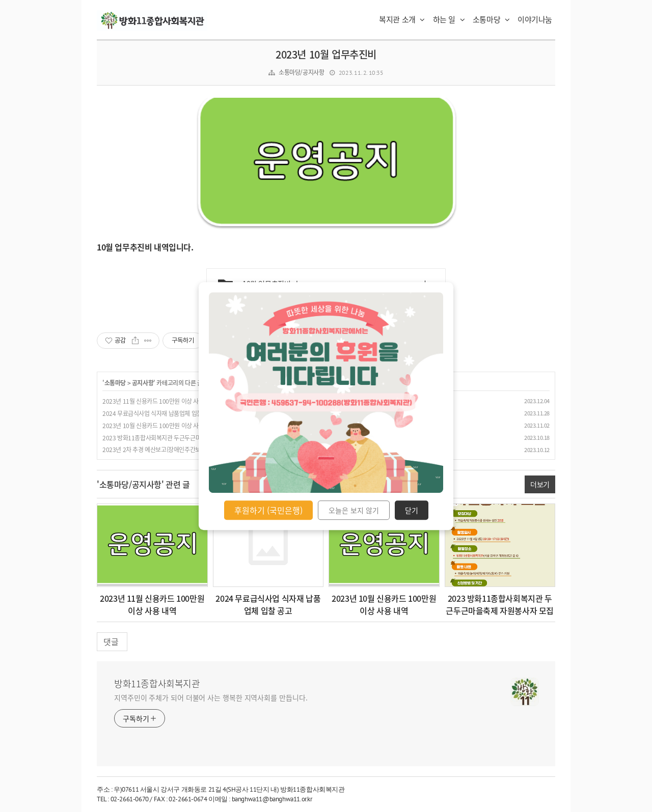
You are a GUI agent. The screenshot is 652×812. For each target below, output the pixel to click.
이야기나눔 (535, 19)
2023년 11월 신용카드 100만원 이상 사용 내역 (159, 401)
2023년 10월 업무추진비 (326, 54)
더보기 (540, 484)
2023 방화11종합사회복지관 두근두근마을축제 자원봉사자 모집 (180, 438)
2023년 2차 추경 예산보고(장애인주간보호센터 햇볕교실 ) (173, 450)
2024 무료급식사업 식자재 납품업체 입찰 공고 (158, 413)
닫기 (412, 510)
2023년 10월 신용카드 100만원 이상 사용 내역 (159, 426)
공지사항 (143, 383)
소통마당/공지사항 (301, 72)
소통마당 (491, 19)
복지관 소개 (402, 19)
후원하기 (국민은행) (268, 510)
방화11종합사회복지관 (157, 684)
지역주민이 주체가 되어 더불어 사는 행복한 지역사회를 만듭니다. (211, 697)
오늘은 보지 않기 (354, 510)
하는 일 (449, 19)
